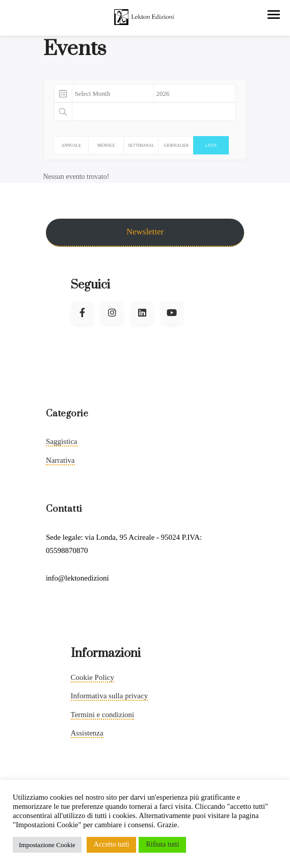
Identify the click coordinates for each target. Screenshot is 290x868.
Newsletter (145, 232)
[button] (274, 15)
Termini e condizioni (103, 715)
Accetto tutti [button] (112, 844)
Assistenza (87, 733)
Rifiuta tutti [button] (162, 844)
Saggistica (62, 441)
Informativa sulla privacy (110, 696)
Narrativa (60, 460)
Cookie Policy (93, 677)
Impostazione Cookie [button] (47, 845)
